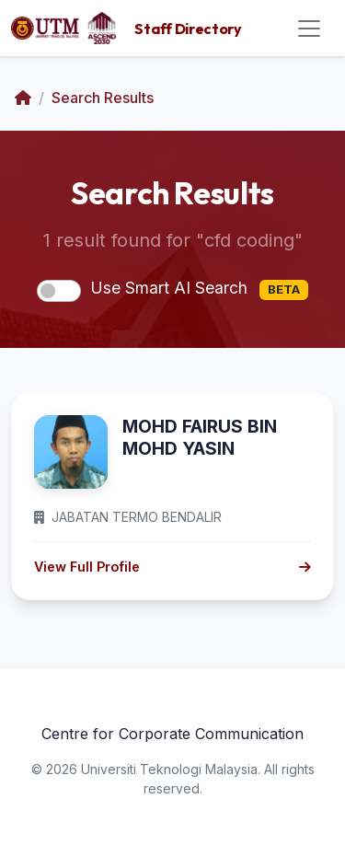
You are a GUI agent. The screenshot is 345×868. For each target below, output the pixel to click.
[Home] (23, 98)
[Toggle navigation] (309, 29)
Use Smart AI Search (199, 289)
